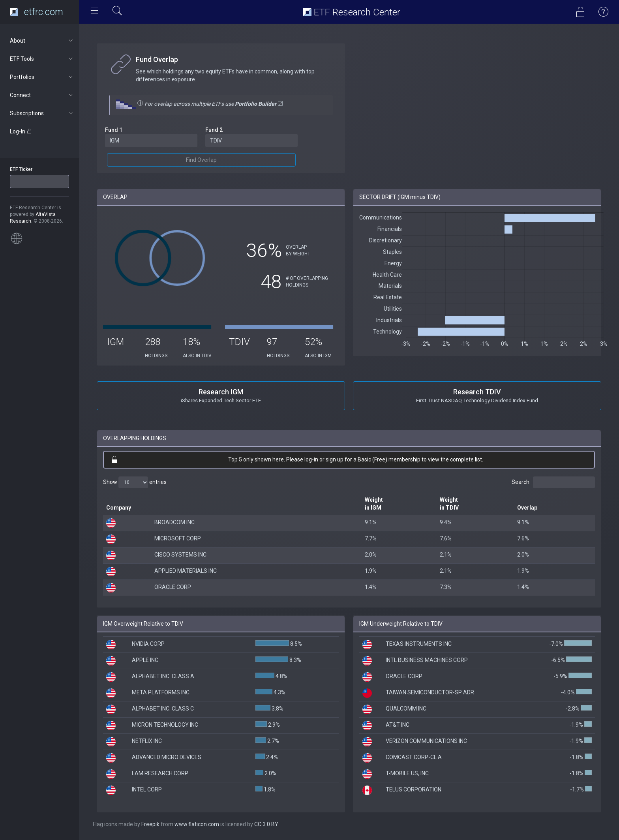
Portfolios (42, 77)
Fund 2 (214, 130)
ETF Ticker (21, 169)
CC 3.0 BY (266, 824)
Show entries (135, 482)
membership (404, 459)
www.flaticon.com (197, 824)
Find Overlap (201, 160)
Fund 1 (114, 130)
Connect (42, 95)
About (42, 41)
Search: (553, 482)
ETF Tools (42, 59)
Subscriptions (42, 113)
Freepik (150, 824)
